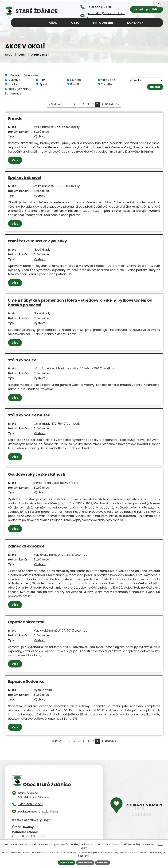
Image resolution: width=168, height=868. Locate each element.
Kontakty (135, 23)
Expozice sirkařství (26, 622)
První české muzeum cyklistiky (37, 241)
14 (102, 104)
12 (93, 104)
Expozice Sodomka (26, 681)
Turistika (107, 84)
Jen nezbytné (85, 862)
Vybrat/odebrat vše (24, 75)
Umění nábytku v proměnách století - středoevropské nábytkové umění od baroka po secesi (80, 303)
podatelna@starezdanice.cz (38, 811)
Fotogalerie (103, 23)
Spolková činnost (25, 177)
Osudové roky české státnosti (37, 474)
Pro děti (76, 84)
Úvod (9, 55)
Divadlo (76, 80)
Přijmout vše (64, 862)
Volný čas (108, 80)
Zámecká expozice (26, 546)
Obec (75, 23)
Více (16, 160)
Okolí (22, 55)
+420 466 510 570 (31, 804)
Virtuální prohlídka (147, 10)
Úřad (53, 23)
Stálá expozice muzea (29, 415)
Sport (43, 84)
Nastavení (105, 862)
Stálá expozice (22, 360)
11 (88, 104)
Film (42, 80)
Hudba (13, 84)
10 (84, 104)
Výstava (14, 80)
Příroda (15, 118)
